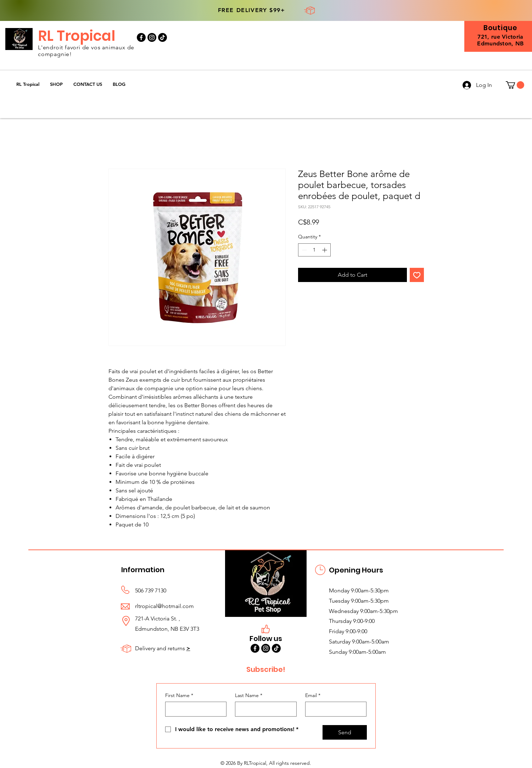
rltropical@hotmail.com (164, 606)
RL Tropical (77, 36)
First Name (179, 696)
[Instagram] (152, 37)
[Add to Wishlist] (417, 275)
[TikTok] (163, 37)
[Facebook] (141, 37)
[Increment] (325, 250)
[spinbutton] (314, 250)
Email (313, 696)
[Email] (334, 709)
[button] (56, 84)
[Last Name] (264, 709)
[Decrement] (304, 250)
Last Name (249, 696)
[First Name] (194, 709)
